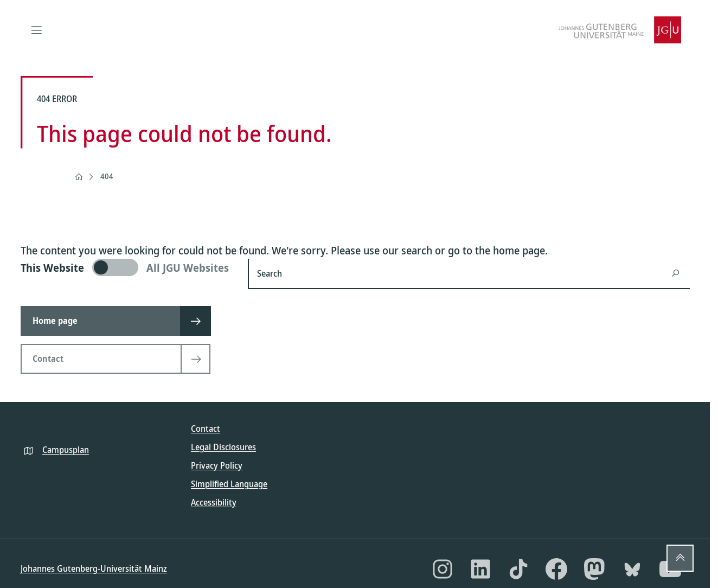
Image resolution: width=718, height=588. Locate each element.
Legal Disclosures (223, 447)
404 (107, 176)
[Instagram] (443, 569)
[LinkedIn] (480, 569)
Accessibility (214, 502)
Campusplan (66, 450)
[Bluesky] (632, 569)
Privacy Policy (217, 465)
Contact (206, 429)
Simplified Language (229, 484)
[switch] (128, 267)
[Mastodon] (594, 569)
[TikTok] (518, 569)
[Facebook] (556, 569)
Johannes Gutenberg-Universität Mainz (94, 568)
